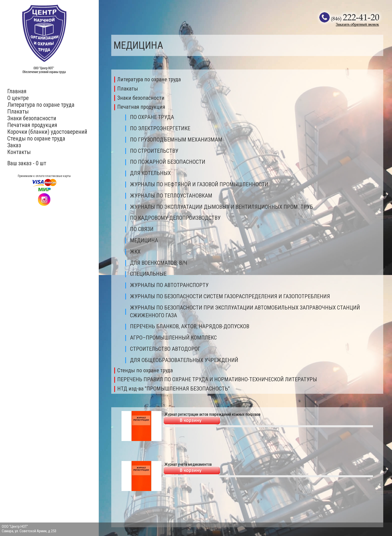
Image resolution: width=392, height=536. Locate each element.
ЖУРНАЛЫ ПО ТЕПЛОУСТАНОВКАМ (171, 196)
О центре (18, 98)
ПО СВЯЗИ (142, 229)
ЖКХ (135, 252)
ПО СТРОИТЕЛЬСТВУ (154, 151)
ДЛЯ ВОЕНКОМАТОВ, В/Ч (159, 263)
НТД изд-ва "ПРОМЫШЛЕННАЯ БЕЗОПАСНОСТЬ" (173, 389)
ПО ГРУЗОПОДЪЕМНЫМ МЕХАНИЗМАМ (176, 140)
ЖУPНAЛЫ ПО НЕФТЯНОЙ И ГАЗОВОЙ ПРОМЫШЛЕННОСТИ (199, 184)
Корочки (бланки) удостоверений (47, 132)
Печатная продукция (32, 125)
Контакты (19, 152)
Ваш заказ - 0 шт (27, 163)
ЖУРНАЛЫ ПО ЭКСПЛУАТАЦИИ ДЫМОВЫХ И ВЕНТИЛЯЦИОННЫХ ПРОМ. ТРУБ (221, 207)
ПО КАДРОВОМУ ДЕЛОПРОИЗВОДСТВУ (175, 218)
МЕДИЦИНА (144, 240)
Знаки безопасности (32, 118)
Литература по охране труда (41, 105)
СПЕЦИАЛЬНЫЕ (148, 274)
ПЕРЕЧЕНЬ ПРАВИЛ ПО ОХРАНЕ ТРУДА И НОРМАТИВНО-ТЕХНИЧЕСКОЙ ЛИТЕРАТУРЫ (217, 379)
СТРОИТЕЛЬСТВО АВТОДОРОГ (165, 349)
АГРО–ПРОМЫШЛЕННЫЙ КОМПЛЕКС (173, 338)
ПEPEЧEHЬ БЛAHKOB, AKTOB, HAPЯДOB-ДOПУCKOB (190, 326)
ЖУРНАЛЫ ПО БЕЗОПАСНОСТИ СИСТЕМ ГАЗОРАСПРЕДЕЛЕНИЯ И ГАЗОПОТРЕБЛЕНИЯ (230, 296)
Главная (17, 91)
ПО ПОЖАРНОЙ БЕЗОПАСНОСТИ (168, 162)
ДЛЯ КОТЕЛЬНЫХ (150, 173)
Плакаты (18, 112)
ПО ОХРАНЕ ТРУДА (152, 117)
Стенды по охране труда (36, 139)
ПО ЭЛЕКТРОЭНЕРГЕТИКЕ (160, 128)
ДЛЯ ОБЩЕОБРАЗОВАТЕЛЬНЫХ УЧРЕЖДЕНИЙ (184, 360)
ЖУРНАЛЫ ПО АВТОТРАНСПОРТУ (169, 285)
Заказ (14, 145)
